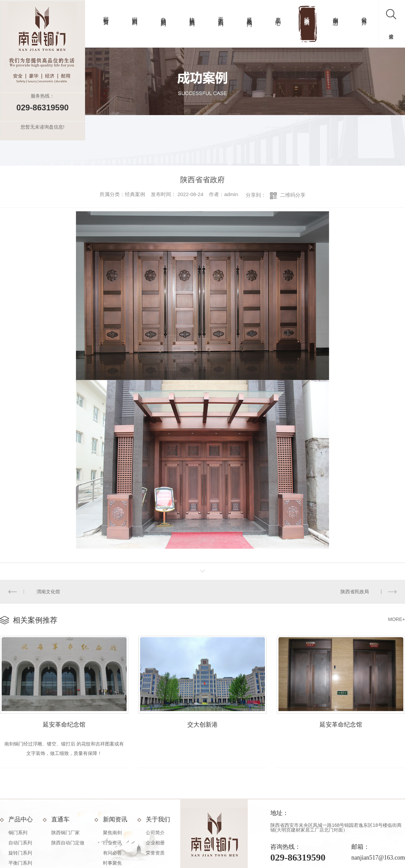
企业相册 (155, 843)
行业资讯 (112, 843)
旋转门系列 (192, 15)
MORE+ (397, 619)
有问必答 (112, 853)
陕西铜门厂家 (65, 833)
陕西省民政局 (355, 592)
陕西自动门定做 (68, 843)
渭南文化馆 (48, 592)
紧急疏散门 (250, 15)
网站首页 (106, 15)
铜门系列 (135, 15)
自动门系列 (164, 15)
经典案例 (307, 15)
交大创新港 (202, 725)
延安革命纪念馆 (64, 725)
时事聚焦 (112, 863)
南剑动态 (336, 15)
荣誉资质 (155, 853)
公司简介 (364, 15)
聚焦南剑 (112, 833)
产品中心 (278, 15)
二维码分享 (293, 195)
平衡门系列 (221, 15)
